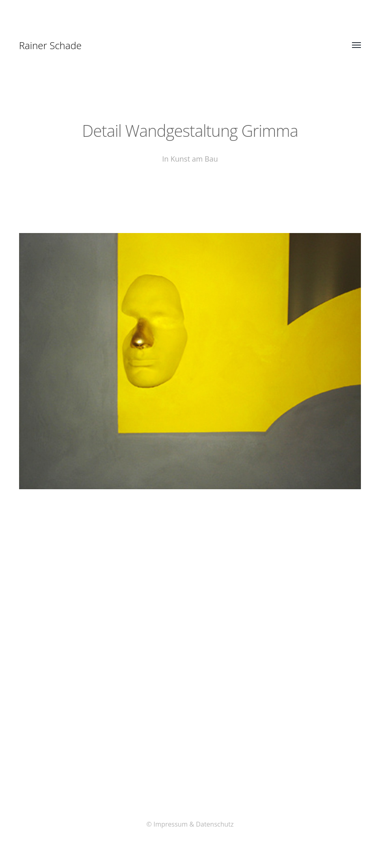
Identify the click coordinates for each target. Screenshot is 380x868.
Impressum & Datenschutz (194, 824)
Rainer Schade (50, 45)
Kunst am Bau (194, 159)
